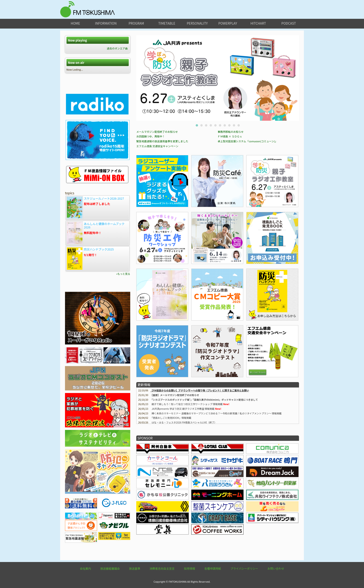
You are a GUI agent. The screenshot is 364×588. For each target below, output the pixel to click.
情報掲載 (171, 418)
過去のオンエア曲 (117, 48)
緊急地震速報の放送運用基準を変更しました (162, 141)
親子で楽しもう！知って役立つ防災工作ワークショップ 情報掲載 (187, 404)
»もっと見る (123, 274)
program (136, 23)
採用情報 (189, 568)
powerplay (228, 23)
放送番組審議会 (110, 568)
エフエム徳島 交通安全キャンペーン (157, 146)
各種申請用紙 (213, 568)
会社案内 (85, 568)
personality (197, 23)
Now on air (76, 63)
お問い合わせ (276, 568)
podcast (289, 23)
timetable (167, 23)
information (106, 23)
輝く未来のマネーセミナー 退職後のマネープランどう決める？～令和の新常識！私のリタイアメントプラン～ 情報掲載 (217, 413)
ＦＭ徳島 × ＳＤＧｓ (230, 136)
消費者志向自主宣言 (162, 568)
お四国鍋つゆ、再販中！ (151, 136)
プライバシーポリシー (244, 568)
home (75, 23)
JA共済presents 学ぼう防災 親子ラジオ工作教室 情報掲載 (183, 409)
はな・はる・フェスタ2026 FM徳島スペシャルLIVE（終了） (184, 422)
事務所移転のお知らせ (231, 132)
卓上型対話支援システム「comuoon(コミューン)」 (248, 141)
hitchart (258, 23)
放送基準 (135, 568)
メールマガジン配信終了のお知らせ (157, 132)
